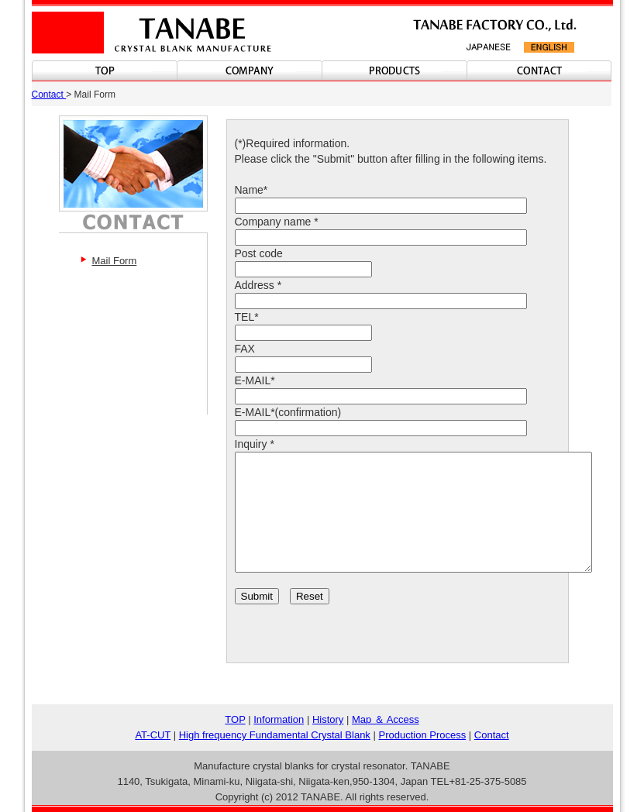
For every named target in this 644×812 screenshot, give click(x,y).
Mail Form (115, 261)
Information (279, 719)
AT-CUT (153, 735)
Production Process (422, 735)
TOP (235, 719)
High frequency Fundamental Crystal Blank (275, 735)
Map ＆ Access (386, 719)
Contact (49, 95)
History (328, 719)
